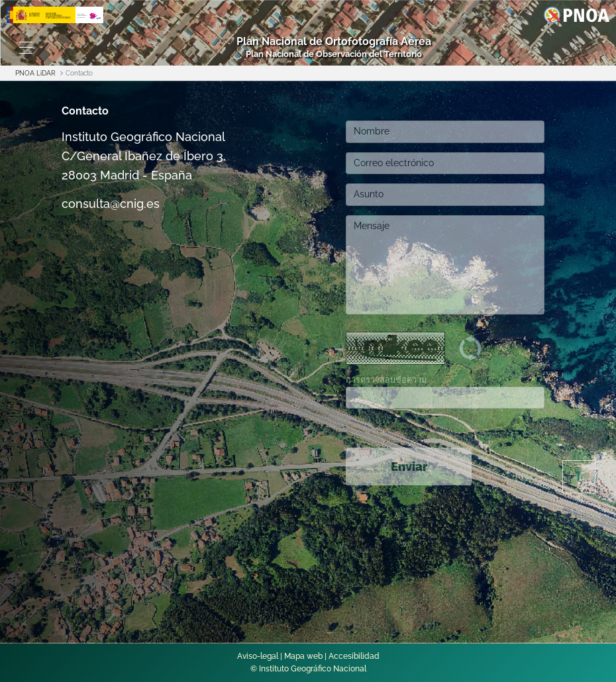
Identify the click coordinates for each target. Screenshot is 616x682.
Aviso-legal (258, 656)
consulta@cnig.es (111, 204)
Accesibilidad (354, 656)
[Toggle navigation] (26, 48)
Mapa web (303, 656)
